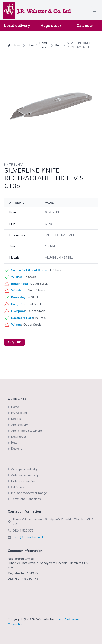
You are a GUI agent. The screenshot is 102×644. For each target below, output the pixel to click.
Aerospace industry (23, 469)
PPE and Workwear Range (27, 493)
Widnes (17, 277)
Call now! (85, 26)
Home (14, 45)
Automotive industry (23, 475)
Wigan (16, 325)
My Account (17, 413)
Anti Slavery (18, 425)
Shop (31, 45)
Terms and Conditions (24, 499)
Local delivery (17, 26)
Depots (14, 419)
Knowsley (18, 297)
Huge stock (51, 26)
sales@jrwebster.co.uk (28, 537)
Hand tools (43, 45)
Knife (59, 45)
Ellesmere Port (22, 318)
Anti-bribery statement (25, 431)
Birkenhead (19, 284)
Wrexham (18, 291)
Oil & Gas (16, 487)
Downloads (17, 437)
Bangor (16, 304)
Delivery (15, 449)
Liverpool (18, 311)
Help (13, 443)
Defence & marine (22, 481)
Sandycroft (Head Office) (29, 270)
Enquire (14, 342)
